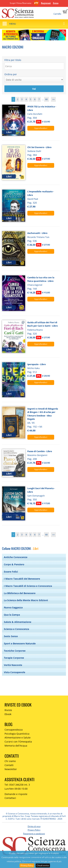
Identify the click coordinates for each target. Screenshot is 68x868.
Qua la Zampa (12, 615)
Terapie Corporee (14, 658)
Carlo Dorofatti (35, 114)
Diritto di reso (34, 826)
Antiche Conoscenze (16, 557)
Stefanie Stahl (34, 151)
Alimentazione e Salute (18, 738)
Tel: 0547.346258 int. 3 (17, 785)
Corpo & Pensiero (14, 564)
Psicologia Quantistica (17, 734)
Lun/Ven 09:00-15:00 (16, 789)
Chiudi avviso (43, 865)
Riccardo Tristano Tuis (38, 237)
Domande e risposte (16, 794)
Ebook (8, 714)
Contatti (9, 765)
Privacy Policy (27, 865)
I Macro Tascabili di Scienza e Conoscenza (28, 586)
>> (53, 99)
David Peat (33, 199)
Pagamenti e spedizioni (34, 834)
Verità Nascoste (13, 665)
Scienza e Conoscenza (16, 629)
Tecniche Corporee (15, 651)
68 (46, 99)
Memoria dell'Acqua (16, 746)
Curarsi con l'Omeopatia (18, 742)
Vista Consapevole (15, 672)
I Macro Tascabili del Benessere (22, 579)
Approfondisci (41, 128)
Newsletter (11, 769)
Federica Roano (35, 330)
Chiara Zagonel (35, 285)
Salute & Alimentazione (18, 622)
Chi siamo (10, 761)
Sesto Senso (11, 636)
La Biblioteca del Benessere (20, 593)
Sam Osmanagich (36, 496)
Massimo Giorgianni (37, 455)
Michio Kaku (33, 368)
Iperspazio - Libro (37, 364)
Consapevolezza (14, 730)
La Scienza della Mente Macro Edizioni (26, 600)
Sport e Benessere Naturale (20, 643)
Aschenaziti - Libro (37, 233)
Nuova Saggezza (13, 607)
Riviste (8, 710)
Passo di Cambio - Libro (40, 451)
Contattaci (10, 798)
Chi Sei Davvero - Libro (39, 147)
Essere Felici (11, 572)
